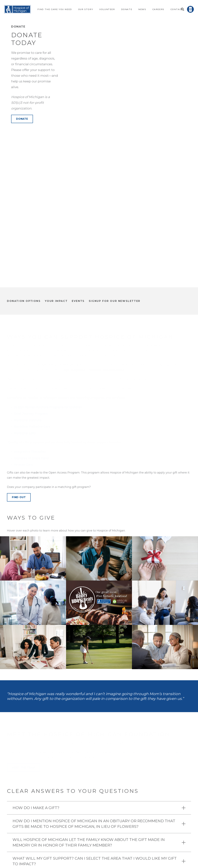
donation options (24, 301)
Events (78, 301)
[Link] (17, 9)
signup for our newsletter (115, 301)
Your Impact (56, 301)
